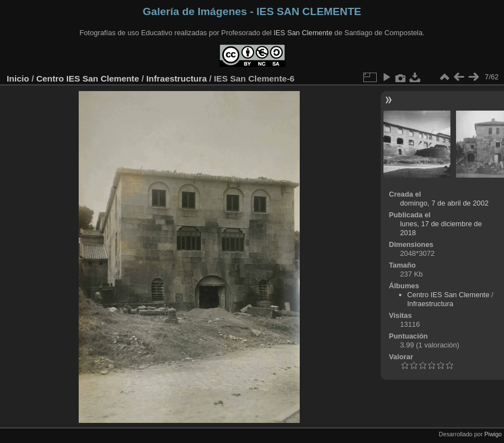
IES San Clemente (303, 33)
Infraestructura (176, 78)
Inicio (18, 78)
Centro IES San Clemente (88, 78)
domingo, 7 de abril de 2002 (445, 203)
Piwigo (493, 434)
